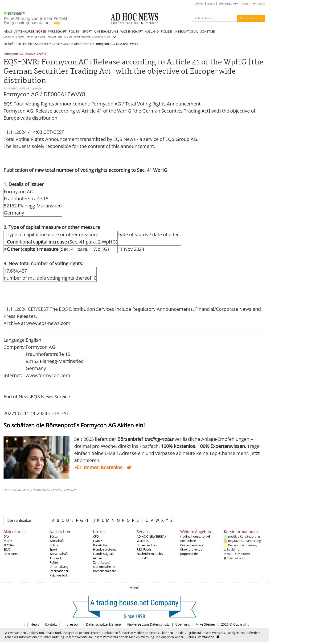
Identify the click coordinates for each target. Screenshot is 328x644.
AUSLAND (152, 31)
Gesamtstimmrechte (77, 44)
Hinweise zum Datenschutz (148, 624)
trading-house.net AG (195, 536)
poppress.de (189, 554)
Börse (56, 44)
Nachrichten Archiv (150, 554)
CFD (96, 536)
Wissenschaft (59, 554)
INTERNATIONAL (186, 31)
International (59, 571)
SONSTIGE (207, 31)
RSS (245, 4)
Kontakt (142, 558)
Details (191, 637)
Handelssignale (104, 554)
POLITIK (74, 31)
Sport (53, 549)
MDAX (8, 541)
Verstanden (206, 637)
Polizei (54, 562)
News (35, 624)
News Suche (248, 18)
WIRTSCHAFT (57, 31)
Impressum (71, 624)
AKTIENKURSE (24, 31)
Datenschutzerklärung (104, 624)
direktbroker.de (191, 549)
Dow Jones (11, 554)
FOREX (98, 541)
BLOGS (211, 4)
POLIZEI (166, 31)
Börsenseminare (105, 571)
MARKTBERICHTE (36, 37)
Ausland (55, 558)
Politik (54, 545)
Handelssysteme (105, 549)
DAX (6, 536)
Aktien (98, 558)
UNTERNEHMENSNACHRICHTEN (92, 37)
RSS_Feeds (144, 549)
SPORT (87, 31)
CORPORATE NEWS (14, 37)
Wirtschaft (57, 541)
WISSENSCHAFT (131, 31)
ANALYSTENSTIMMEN (60, 37)
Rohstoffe (100, 545)
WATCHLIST (259, 4)
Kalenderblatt (59, 575)
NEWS (8, 31)
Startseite (42, 44)
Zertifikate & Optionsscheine (104, 564)
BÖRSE (41, 31)
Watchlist (143, 541)
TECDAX (9, 545)
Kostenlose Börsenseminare (192, 543)
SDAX (7, 549)
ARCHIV (199, 4)
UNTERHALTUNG (106, 31)
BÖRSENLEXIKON (228, 4)
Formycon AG (13, 54)
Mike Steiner (205, 624)
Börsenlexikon (20, 520)
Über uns (183, 624)
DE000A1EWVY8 (35, 54)
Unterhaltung (59, 567)
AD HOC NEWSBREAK (152, 536)
